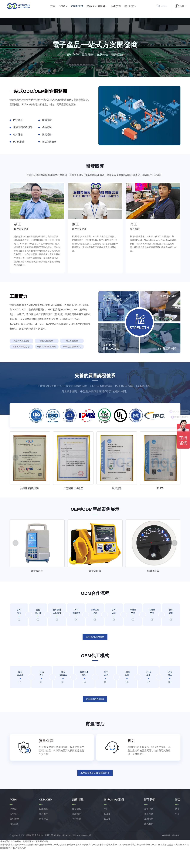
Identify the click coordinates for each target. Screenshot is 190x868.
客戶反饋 (77, 837)
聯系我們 (149, 843)
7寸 (106, 827)
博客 (177, 827)
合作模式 (44, 837)
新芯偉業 (149, 827)
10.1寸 (107, 832)
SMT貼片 (14, 827)
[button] (174, 476)
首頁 (46, 7)
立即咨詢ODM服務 (95, 654)
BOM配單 (14, 837)
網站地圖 (176, 854)
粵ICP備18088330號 (84, 854)
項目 (177, 832)
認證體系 (77, 832)
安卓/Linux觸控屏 (89, 7)
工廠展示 (149, 837)
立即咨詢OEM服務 (95, 717)
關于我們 (123, 7)
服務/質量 (109, 7)
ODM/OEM (70, 7)
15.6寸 (107, 837)
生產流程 (44, 827)
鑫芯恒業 (149, 832)
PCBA (55, 7)
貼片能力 (14, 832)
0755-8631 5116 (156, 8)
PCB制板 (14, 843)
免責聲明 (166, 854)
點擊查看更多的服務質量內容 (95, 791)
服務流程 (77, 827)
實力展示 (44, 832)
